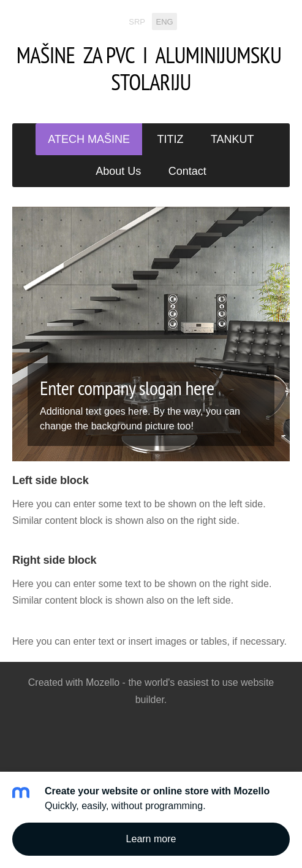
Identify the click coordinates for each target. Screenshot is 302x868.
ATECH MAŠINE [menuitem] (89, 139)
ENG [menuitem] (165, 21)
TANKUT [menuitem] (232, 139)
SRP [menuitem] (137, 21)
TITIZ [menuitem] (171, 139)
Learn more (151, 839)
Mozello (103, 682)
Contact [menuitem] (187, 171)
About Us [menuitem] (118, 171)
